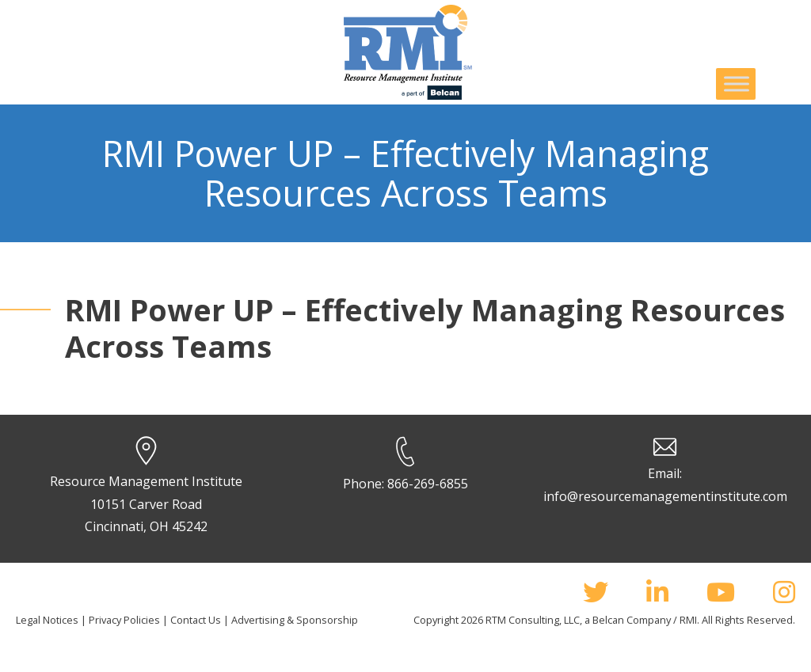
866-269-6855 (428, 484)
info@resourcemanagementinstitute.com (665, 496)
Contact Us (196, 620)
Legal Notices (47, 620)
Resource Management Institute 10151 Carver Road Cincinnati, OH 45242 (146, 504)
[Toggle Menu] (737, 84)
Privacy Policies (124, 620)
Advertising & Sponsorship (295, 620)
